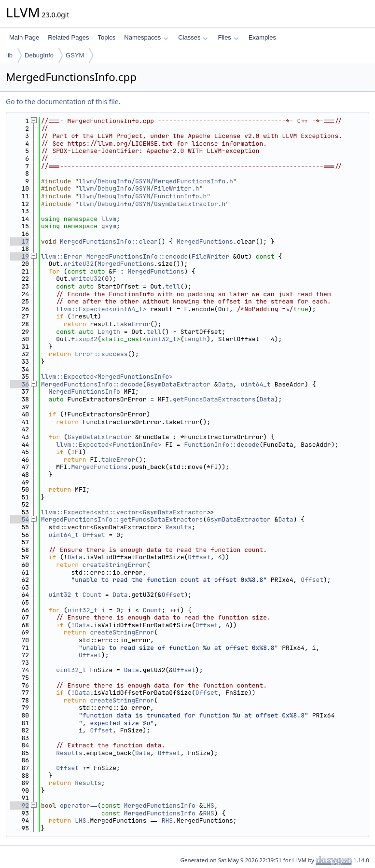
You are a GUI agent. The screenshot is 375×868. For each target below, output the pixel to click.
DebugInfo (39, 55)
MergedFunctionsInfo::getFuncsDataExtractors (122, 519)
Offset (94, 535)
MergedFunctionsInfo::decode (92, 384)
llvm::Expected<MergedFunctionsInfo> (107, 377)
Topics (106, 37)
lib (9, 55)
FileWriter (210, 256)
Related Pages (68, 37)
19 (20, 256)
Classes (193, 37)
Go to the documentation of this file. (63, 102)
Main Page (24, 37)
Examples (262, 37)
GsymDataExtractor (178, 384)
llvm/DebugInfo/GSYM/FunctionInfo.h (143, 196)
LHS (208, 806)
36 (20, 384)
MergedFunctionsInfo (84, 392)
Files (228, 37)
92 (20, 806)
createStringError (115, 565)
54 (20, 519)
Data (226, 384)
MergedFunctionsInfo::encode (137, 256)
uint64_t (255, 384)
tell (173, 286)
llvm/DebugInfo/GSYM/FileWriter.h (139, 188)
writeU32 (79, 264)
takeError (133, 324)
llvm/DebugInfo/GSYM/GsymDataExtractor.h (152, 204)
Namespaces (146, 37)
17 (20, 241)
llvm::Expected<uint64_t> (101, 309)
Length (109, 332)
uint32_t (161, 339)
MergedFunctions (205, 241)
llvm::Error (62, 256)
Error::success (101, 354)
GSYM (75, 55)
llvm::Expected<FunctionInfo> (109, 445)
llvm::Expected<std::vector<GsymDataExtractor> (126, 512)
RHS (208, 813)
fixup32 (84, 339)
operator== (79, 806)
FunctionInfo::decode (222, 445)
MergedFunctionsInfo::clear (109, 241)
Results (178, 527)
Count (92, 595)
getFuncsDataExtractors (214, 399)
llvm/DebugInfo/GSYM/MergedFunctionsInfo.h (156, 181)
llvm (109, 219)
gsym (109, 226)
